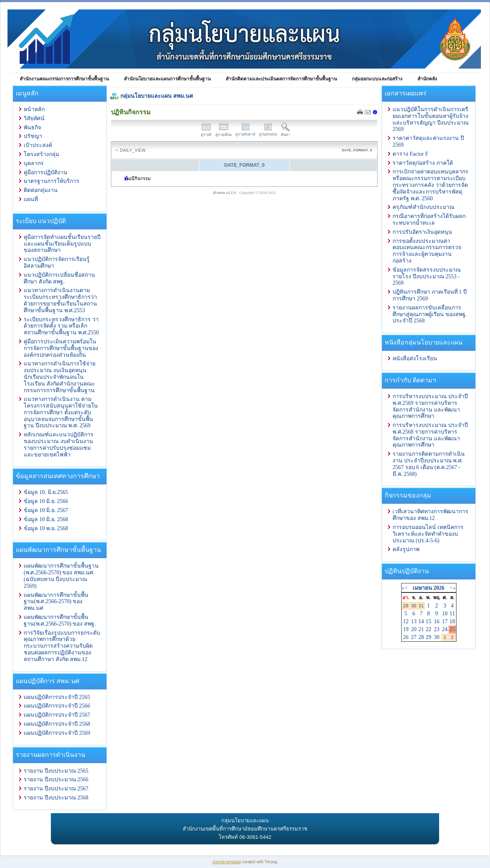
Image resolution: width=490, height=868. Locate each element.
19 (406, 629)
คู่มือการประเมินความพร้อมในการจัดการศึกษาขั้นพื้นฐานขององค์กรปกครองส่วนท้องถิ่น (61, 348)
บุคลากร (34, 163)
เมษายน (422, 588)
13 (414, 621)
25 (452, 629)
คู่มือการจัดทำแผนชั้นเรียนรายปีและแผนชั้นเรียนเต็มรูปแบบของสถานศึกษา (62, 244)
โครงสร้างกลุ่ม (41, 154)
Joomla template (227, 862)
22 (428, 629)
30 (437, 637)
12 (406, 621)
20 (414, 629)
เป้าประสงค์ (38, 145)
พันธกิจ (32, 128)
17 (445, 621)
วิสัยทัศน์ (34, 118)
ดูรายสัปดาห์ (245, 132)
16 (437, 621)
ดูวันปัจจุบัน (268, 132)
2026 (439, 588)
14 (421, 621)
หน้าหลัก (34, 109)
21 (421, 629)
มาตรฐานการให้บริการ (51, 181)
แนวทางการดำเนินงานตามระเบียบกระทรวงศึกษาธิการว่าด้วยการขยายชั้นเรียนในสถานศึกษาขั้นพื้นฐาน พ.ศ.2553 (60, 300)
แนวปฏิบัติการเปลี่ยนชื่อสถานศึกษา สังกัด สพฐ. (59, 278)
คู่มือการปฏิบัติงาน (46, 172)
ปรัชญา (33, 136)
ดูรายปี (206, 133)
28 (421, 637)
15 (428, 621)
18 (452, 621)
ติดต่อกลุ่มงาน (41, 190)
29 (428, 637)
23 (437, 629)
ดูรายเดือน (223, 133)
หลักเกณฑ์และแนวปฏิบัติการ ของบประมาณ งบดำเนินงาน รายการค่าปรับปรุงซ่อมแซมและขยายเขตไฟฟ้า (59, 444)
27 (414, 637)
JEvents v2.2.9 (225, 193)
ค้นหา (285, 133)
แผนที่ (31, 199)
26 (406, 637)
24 (445, 629)
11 (452, 614)
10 (445, 614)
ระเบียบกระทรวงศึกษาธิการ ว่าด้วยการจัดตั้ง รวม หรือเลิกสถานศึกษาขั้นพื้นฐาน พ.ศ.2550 (61, 326)
